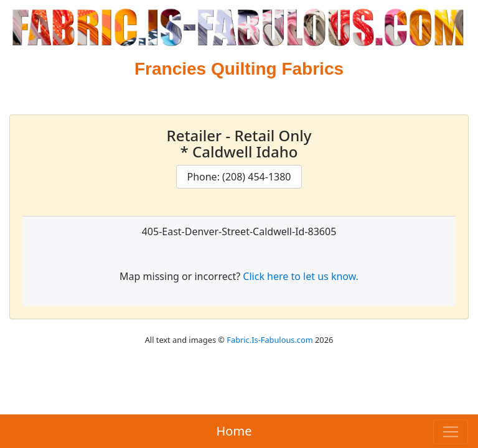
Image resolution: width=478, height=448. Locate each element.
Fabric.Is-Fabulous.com (269, 340)
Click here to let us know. (301, 276)
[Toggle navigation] (451, 432)
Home (234, 431)
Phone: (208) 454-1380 (239, 177)
